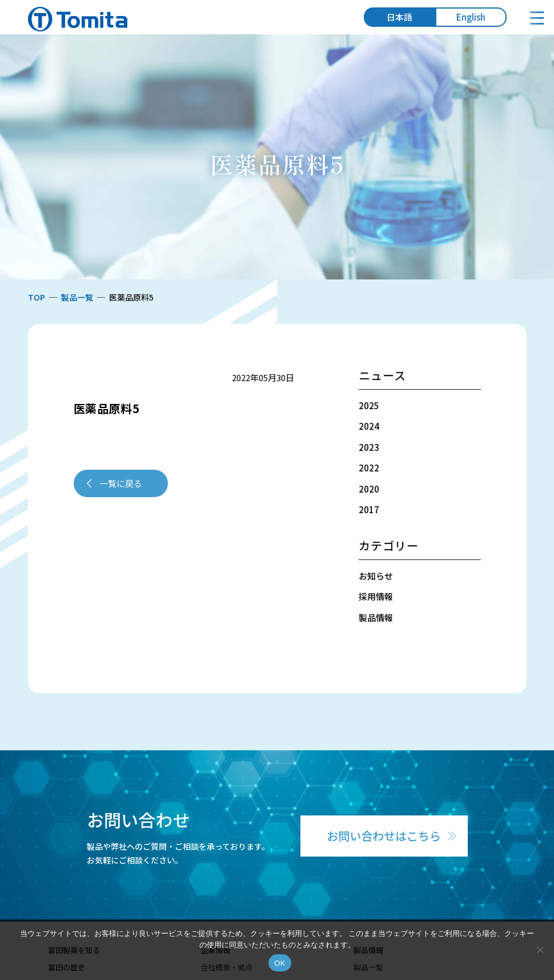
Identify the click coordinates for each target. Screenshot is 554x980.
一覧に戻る (121, 483)
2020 (369, 489)
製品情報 (376, 617)
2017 (369, 509)
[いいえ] (540, 950)
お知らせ (376, 576)
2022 (369, 468)
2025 (369, 405)
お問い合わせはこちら (384, 836)
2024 (369, 426)
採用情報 (376, 596)
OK (280, 963)
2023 (369, 447)
